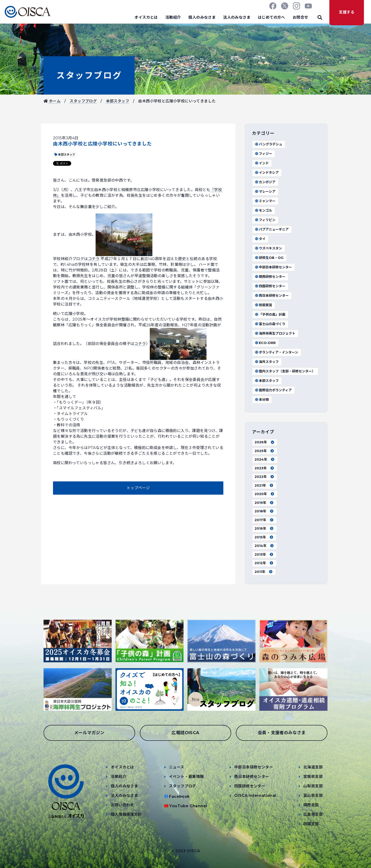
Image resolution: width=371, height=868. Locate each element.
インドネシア (267, 173)
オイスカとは (146, 17)
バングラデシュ (268, 144)
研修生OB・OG (269, 258)
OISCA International (255, 796)
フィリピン (265, 220)
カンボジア (265, 182)
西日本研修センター (272, 296)
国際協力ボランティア (273, 390)
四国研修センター (270, 286)
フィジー (263, 154)
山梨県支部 (313, 786)
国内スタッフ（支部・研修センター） (285, 371)
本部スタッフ (118, 101)
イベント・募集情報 (186, 777)
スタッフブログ (89, 75)
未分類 (262, 400)
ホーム (52, 101)
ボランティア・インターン (276, 352)
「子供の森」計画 (270, 314)
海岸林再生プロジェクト (275, 333)
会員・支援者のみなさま (282, 733)
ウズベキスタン (268, 248)
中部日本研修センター (273, 267)
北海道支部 (313, 767)
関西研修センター (270, 277)
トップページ (138, 488)
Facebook (179, 796)
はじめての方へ (272, 17)
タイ (260, 239)
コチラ (94, 259)
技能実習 (263, 305)
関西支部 (311, 805)
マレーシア (265, 192)
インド (262, 163)
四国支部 (311, 824)
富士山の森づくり (270, 324)
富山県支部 (313, 796)
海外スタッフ (267, 362)
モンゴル (263, 210)
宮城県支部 (313, 777)
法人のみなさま (237, 17)
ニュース (177, 767)
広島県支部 (313, 814)
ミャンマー (265, 201)
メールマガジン (89, 733)
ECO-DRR (265, 343)
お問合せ (300, 17)
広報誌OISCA (185, 733)
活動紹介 (173, 17)
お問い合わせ (122, 805)
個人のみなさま (202, 17)
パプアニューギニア (272, 229)
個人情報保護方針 (126, 814)
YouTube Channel (188, 806)
